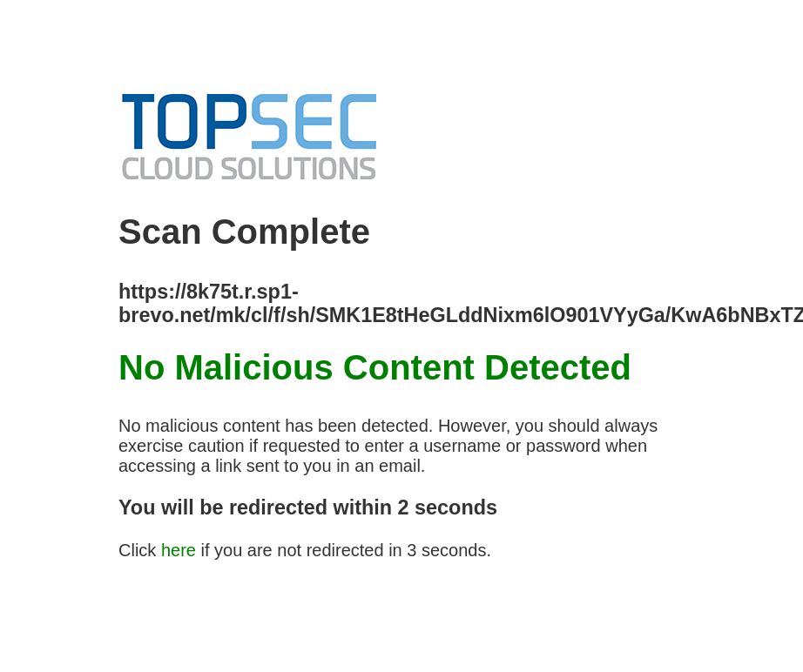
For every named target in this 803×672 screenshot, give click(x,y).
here (179, 550)
